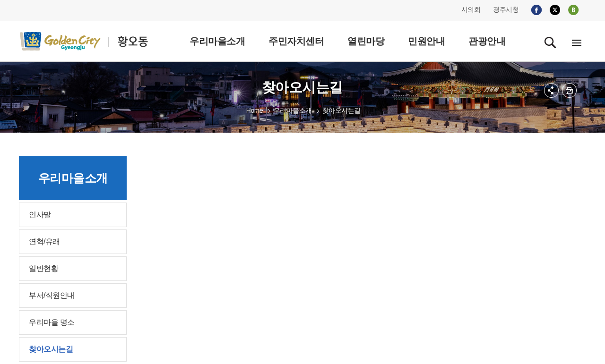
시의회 (471, 9)
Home (255, 110)
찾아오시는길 (341, 110)
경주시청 (506, 9)
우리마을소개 (293, 110)
